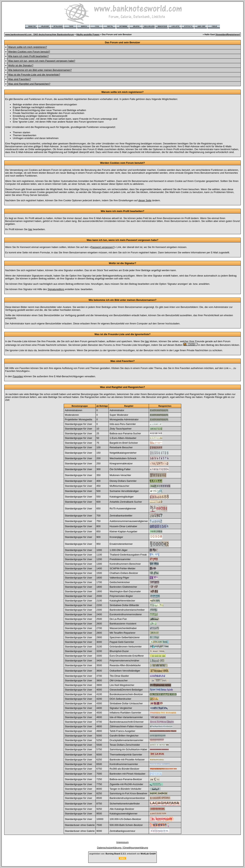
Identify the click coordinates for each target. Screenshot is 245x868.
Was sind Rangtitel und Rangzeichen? (29, 84)
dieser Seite (145, 200)
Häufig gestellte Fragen (88, 34)
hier (30, 229)
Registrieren (233, 34)
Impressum (122, 842)
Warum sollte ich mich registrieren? (28, 47)
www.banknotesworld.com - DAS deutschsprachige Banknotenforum (40, 34)
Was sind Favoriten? (20, 79)
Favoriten (18, 376)
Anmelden (221, 34)
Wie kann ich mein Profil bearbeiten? (29, 56)
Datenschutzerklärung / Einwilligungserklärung (123, 848)
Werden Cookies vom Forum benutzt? (29, 52)
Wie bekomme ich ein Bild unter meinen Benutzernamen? (40, 70)
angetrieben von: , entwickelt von (122, 854)
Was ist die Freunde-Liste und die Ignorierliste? (34, 75)
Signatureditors (56, 289)
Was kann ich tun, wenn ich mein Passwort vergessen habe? (42, 61)
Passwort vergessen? (103, 247)
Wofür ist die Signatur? (21, 65)
